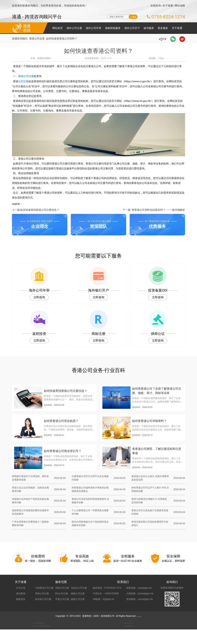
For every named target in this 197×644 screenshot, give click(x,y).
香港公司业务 (38, 39)
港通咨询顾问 (20, 39)
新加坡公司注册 (43, 605)
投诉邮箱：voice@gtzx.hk (140, 605)
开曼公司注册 (62, 605)
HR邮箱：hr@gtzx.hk (103, 605)
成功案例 (21, 599)
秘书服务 (149, 28)
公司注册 (28, 82)
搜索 (133, 17)
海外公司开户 (132, 28)
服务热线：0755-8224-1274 (107, 593)
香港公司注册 (30, 77)
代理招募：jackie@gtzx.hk (140, 599)
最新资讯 (21, 605)
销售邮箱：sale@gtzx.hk (139, 593)
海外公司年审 (93, 28)
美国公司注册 (42, 599)
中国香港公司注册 (44, 593)
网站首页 (58, 28)
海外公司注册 (74, 28)
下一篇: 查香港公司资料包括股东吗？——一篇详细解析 (154, 215)
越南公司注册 (78, 605)
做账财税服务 (113, 28)
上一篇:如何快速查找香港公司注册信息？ (36, 215)
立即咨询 (39, 303)
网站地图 (180, 6)
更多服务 (163, 28)
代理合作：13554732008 (106, 599)
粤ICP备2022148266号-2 (139, 621)
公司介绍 (21, 593)
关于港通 (168, 6)
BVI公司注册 (62, 599)
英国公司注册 (62, 593)
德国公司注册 (78, 599)
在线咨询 (156, 6)
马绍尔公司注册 (79, 593)
